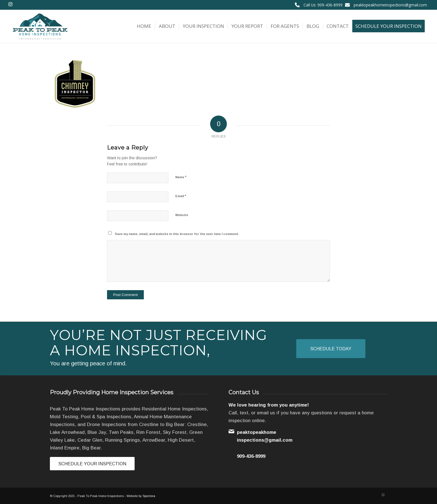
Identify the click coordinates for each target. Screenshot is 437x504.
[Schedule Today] (331, 349)
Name (181, 177)
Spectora (149, 496)
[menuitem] (144, 26)
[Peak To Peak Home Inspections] (39, 26)
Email (181, 196)
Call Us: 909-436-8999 (323, 5)
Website (182, 215)
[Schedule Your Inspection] (92, 464)
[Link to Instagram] (10, 4)
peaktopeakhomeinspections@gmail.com (390, 5)
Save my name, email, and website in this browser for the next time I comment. (177, 234)
